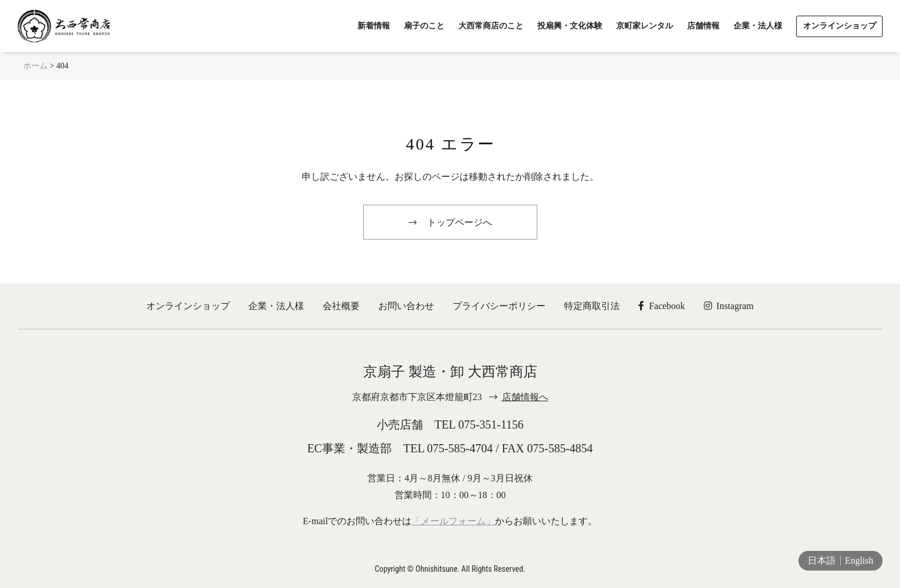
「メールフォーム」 (453, 521)
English (859, 560)
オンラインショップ (188, 306)
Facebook (662, 306)
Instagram (729, 306)
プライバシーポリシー (499, 306)
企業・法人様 (276, 306)
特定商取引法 (592, 306)
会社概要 (341, 306)
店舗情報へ (525, 397)
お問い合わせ (406, 306)
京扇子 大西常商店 (64, 26)
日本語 (822, 560)
